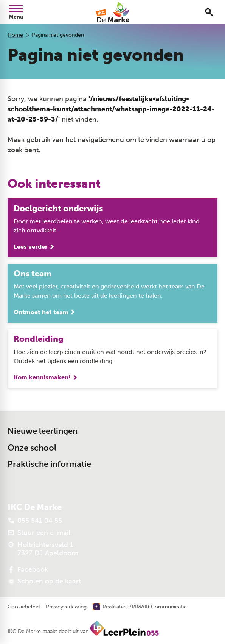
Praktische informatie (49, 464)
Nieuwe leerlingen (43, 431)
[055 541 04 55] (35, 521)
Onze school (32, 448)
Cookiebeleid (24, 607)
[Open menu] (16, 12)
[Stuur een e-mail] (39, 533)
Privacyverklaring (66, 607)
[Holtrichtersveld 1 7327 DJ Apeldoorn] (43, 549)
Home (15, 35)
